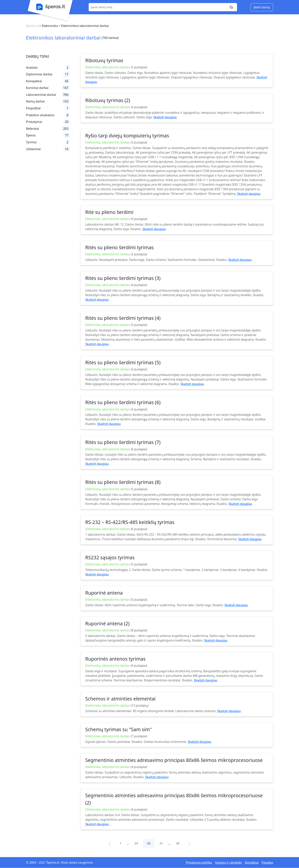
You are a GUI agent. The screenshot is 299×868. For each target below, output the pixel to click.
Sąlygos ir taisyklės (228, 862)
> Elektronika (48, 26)
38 (178, 843)
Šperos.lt (32, 26)
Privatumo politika (199, 862)
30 (149, 843)
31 (161, 843)
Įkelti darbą (262, 7)
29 (136, 843)
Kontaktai (252, 862)
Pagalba (267, 862)
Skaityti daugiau (165, 117)
